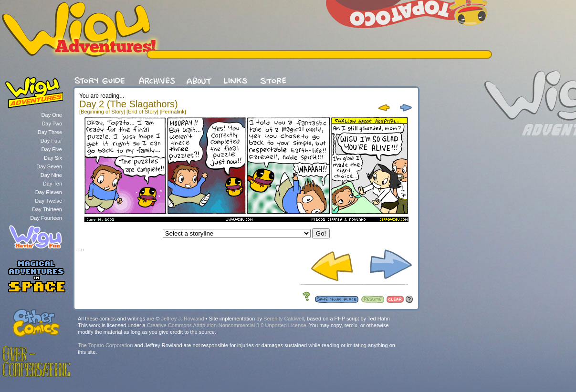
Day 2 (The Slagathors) (129, 104)
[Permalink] (173, 112)
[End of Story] (142, 112)
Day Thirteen (47, 209)
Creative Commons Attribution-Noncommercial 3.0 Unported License (227, 325)
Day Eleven (49, 192)
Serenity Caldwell (284, 319)
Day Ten (52, 184)
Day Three (50, 132)
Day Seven (49, 166)
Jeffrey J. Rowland (182, 319)
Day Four (51, 141)
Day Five (52, 149)
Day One (52, 115)
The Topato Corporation (105, 345)
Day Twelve (48, 201)
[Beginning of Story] (102, 112)
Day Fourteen (46, 218)
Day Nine (51, 175)
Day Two (52, 124)
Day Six (53, 158)
